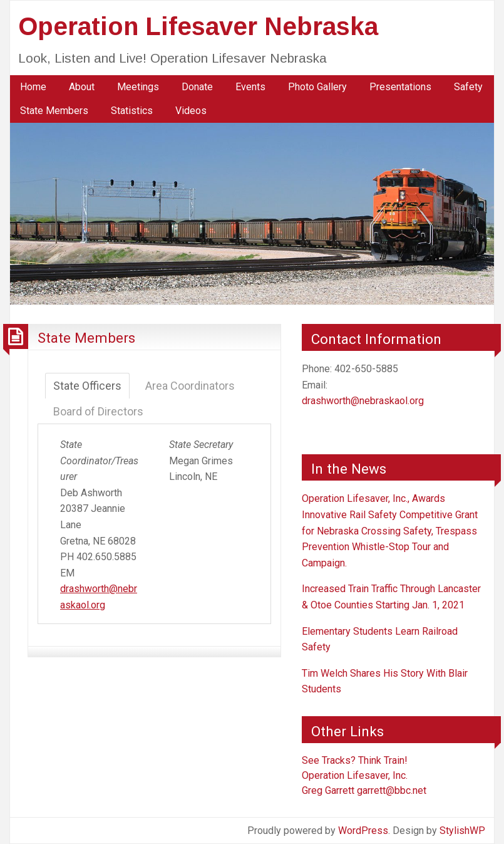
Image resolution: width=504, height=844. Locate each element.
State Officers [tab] (87, 386)
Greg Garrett (328, 790)
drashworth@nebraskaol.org (363, 401)
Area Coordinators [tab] (190, 386)
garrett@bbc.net (392, 790)
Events (250, 87)
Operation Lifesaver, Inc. (355, 775)
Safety (468, 87)
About (82, 87)
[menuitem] (33, 87)
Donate (197, 87)
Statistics (132, 111)
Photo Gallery (317, 87)
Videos (191, 111)
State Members (54, 111)
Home (33, 87)
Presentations (400, 87)
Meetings (138, 87)
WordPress (363, 831)
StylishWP (462, 831)
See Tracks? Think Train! (355, 760)
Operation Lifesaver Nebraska (198, 26)
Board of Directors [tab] (98, 411)
